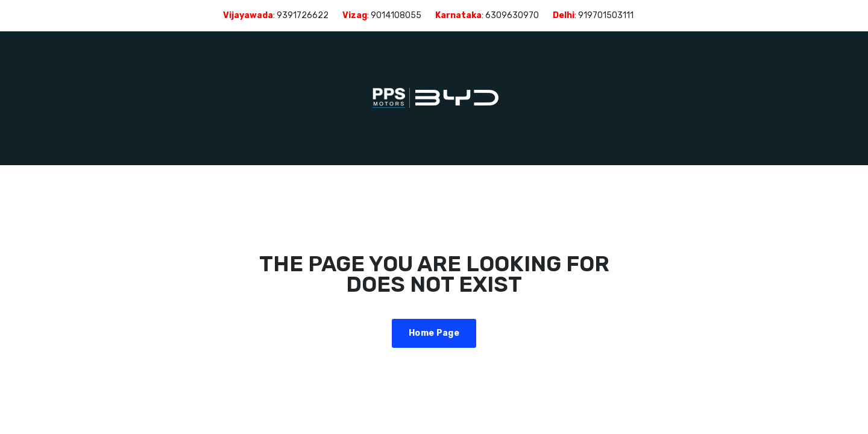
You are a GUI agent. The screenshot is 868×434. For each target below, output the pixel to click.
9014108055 (396, 15)
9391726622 (303, 15)
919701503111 (606, 15)
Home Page (434, 333)
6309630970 (512, 15)
